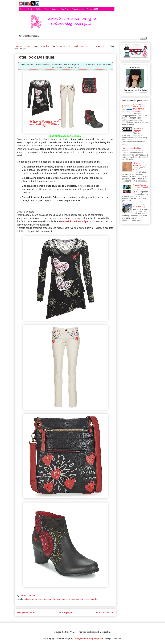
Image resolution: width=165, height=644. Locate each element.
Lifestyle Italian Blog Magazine (88, 639)
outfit (71, 599)
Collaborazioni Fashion (132, 148)
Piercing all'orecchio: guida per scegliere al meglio (140, 166)
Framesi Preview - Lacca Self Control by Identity (140, 187)
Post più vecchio (105, 612)
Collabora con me (78, 9)
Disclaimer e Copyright (138, 130)
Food (46, 9)
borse (40, 599)
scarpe (87, 599)
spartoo (95, 599)
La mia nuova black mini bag (139, 206)
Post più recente (26, 612)
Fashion (39, 9)
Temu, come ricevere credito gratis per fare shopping (139, 108)
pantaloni (79, 599)
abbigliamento (30, 599)
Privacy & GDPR (93, 9)
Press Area (64, 9)
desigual (48, 599)
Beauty (30, 9)
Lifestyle (54, 9)
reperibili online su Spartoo (77, 221)
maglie (65, 599)
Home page (65, 612)
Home (22, 9)
